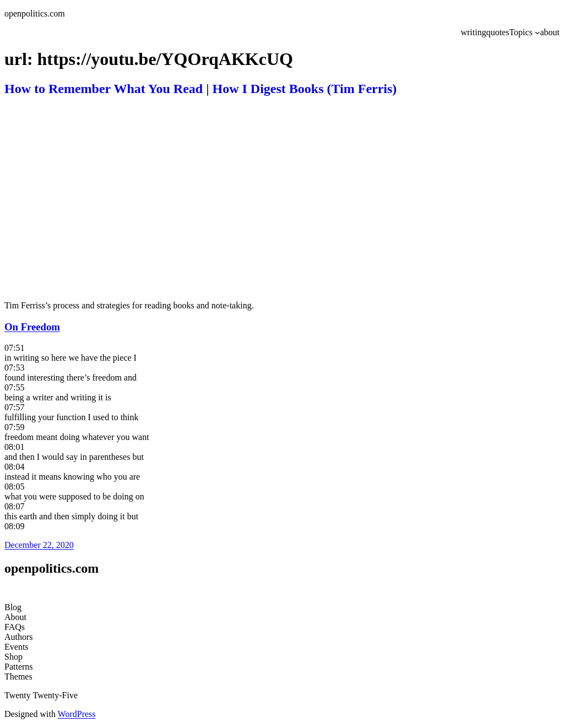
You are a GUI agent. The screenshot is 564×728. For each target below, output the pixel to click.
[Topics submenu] (538, 32)
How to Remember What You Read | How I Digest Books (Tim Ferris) (200, 89)
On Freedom (32, 327)
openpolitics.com (35, 13)
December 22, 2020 (39, 545)
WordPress (77, 714)
